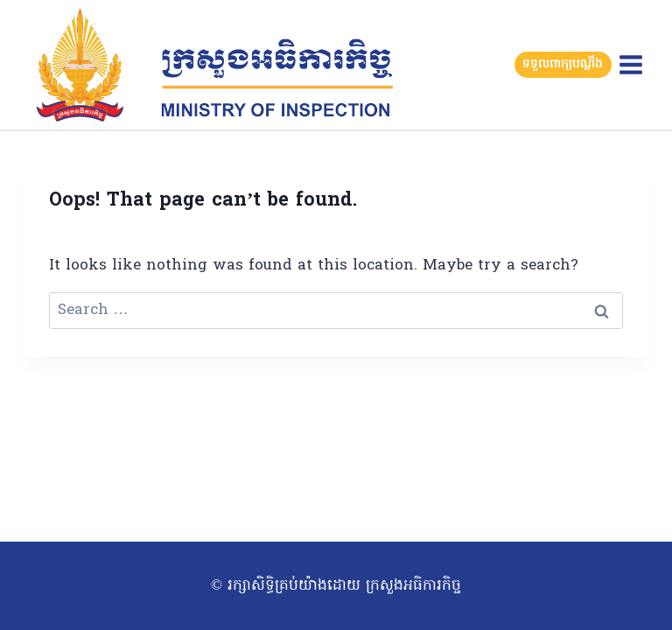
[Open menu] (630, 64)
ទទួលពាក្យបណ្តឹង (563, 64)
